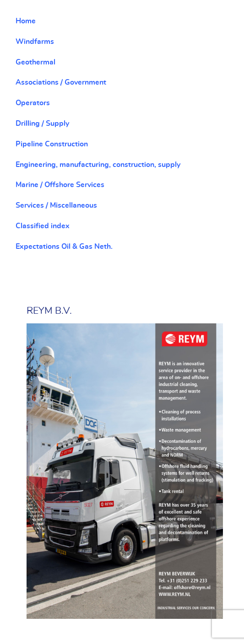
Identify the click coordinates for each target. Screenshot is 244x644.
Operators (33, 103)
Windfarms (35, 42)
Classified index (43, 226)
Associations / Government (61, 82)
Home (26, 21)
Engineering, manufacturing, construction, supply (98, 165)
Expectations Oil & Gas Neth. (64, 247)
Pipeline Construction (52, 144)
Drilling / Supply (42, 123)
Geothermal (35, 62)
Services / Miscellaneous (56, 205)
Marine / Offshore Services (60, 185)
